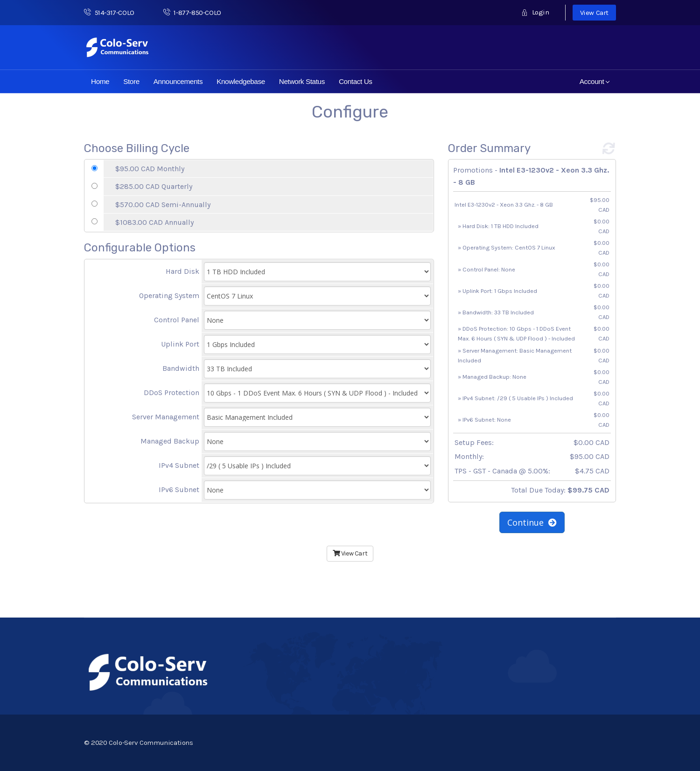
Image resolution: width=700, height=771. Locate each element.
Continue (532, 522)
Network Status (302, 81)
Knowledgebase (241, 81)
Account (595, 81)
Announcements (178, 81)
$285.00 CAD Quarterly (154, 186)
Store (131, 81)
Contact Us (356, 81)
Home (100, 81)
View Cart (594, 13)
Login (535, 12)
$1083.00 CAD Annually (154, 222)
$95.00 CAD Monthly (150, 169)
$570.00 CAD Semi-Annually (163, 205)
